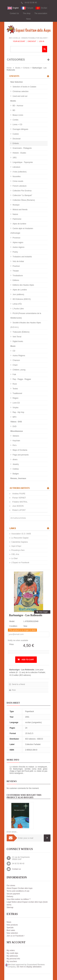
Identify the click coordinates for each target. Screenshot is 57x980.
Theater (16, 271)
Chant (15, 365)
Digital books (18, 341)
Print (14, 690)
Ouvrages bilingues (20, 129)
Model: (12, 621)
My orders (11, 950)
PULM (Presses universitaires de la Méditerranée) (26, 316)
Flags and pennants (20, 455)
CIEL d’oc (15, 554)
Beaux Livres (18, 115)
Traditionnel (17, 393)
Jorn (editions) (18, 294)
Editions (16, 280)
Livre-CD (16, 403)
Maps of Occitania (20, 450)
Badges (16, 474)
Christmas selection (20, 91)
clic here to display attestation (29, 967)
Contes (15, 120)
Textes (15, 389)
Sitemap (10, 907)
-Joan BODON (18, 506)
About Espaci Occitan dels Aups (20, 888)
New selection (12, 933)
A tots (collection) (19, 172)
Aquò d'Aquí (16, 546)
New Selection (17, 82)
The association (41, 13)
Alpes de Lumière (20, 290)
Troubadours (18, 276)
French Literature (19, 186)
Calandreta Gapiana (20, 542)
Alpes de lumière (19, 224)
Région (15, 398)
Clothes (16, 469)
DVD (14, 426)
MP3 (14, 417)
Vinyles (15, 408)
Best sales (11, 930)
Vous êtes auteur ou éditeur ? (19, 899)
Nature (15, 214)
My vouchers (12, 961)
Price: (12, 644)
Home (9, 68)
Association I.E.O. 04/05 (21, 534)
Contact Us (14, 13)
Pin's (14, 445)
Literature (16, 167)
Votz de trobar (18, 261)
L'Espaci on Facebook (20, 563)
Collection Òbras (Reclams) (24, 200)
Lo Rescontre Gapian (20, 538)
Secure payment (13, 894)
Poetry (15, 252)
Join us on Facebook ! (16, 936)
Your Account (19, 41)
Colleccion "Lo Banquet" (22, 195)
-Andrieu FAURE (18, 494)
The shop (27, 13)
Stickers (16, 436)
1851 (14, 158)
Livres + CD (17, 125)
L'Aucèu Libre (18, 309)
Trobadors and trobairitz (22, 257)
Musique (16, 205)
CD (14, 351)
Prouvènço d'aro (18, 550)
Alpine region (18, 242)
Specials (10, 928)
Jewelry (16, 464)
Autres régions (18, 247)
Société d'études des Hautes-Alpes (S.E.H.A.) (26, 325)
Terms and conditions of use (18, 891)
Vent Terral (17, 337)
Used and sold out (20, 96)
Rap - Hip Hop (18, 412)
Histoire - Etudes (19, 153)
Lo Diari (15, 558)
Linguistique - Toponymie (22, 162)
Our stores (11, 886)
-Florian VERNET (19, 498)
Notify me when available (18, 640)
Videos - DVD (16, 422)
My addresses (12, 956)
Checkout (32, 41)
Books (18, 68)
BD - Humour (18, 106)
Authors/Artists (20, 488)
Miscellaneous (17, 431)
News (28, 19)
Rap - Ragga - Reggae (22, 379)
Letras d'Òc (17, 304)
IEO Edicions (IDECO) (21, 299)
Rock (15, 384)
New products (12, 925)
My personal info (13, 959)
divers (15, 460)
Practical (16, 266)
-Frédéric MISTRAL (20, 502)
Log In (41, 41)
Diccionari (16, 139)
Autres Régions (19, 356)
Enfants (27, 68)
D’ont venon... (12, 832)
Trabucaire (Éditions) (21, 332)
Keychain (16, 441)
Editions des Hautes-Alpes (23, 285)
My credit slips (12, 953)
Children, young (19, 370)
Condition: (14, 626)
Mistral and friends (20, 210)
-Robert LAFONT (19, 510)
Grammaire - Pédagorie (22, 148)
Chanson (16, 360)
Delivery (10, 896)
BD (14, 110)
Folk (14, 374)
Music (13, 346)
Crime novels (18, 181)
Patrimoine (17, 219)
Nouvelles (16, 176)
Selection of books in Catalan (24, 87)
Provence (16, 238)
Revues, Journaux (18, 478)
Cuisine (15, 134)
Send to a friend (18, 684)
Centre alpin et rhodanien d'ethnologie (22, 231)
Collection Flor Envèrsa (22, 191)
